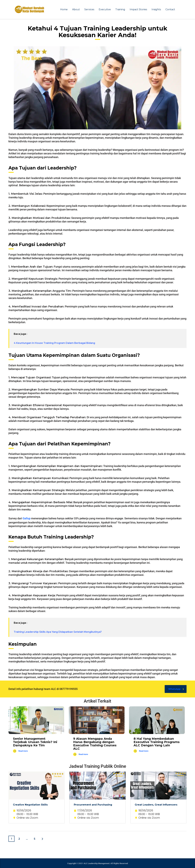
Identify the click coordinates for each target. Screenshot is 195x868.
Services (89, 9)
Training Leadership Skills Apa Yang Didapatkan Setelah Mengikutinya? (58, 632)
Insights (156, 9)
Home (64, 9)
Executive (105, 9)
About (76, 9)
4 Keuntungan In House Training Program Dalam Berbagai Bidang (54, 343)
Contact (170, 9)
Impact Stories (138, 9)
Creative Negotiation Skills (30, 805)
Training (120, 9)
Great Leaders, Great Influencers (156, 805)
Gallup (27, 518)
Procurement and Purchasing (93, 805)
